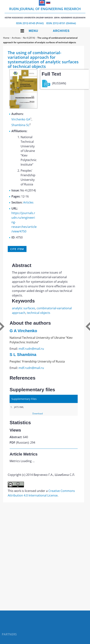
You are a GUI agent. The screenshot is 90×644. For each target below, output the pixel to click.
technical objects (39, 313)
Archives (61, 31)
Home (6, 38)
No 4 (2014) (29, 38)
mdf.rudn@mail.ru (31, 349)
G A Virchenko (23, 331)
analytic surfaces (24, 308)
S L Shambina (23, 355)
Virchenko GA (21, 120)
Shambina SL (20, 125)
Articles (28, 202)
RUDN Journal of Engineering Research (45, 13)
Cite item (17, 249)
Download (38, 414)
